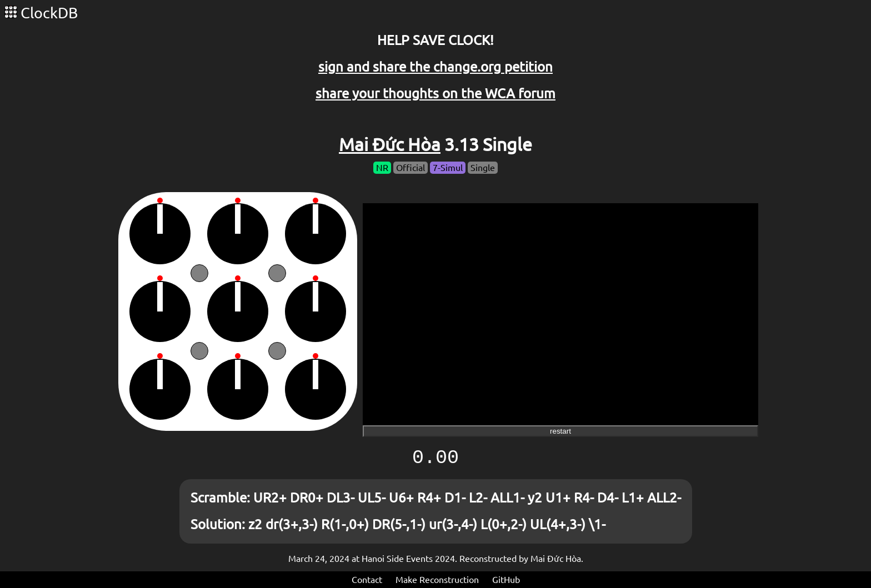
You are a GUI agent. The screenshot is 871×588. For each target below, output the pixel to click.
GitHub (506, 580)
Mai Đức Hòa (390, 144)
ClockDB (41, 13)
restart (560, 431)
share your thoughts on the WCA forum (436, 94)
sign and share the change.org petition (436, 67)
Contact (367, 580)
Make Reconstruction (437, 580)
